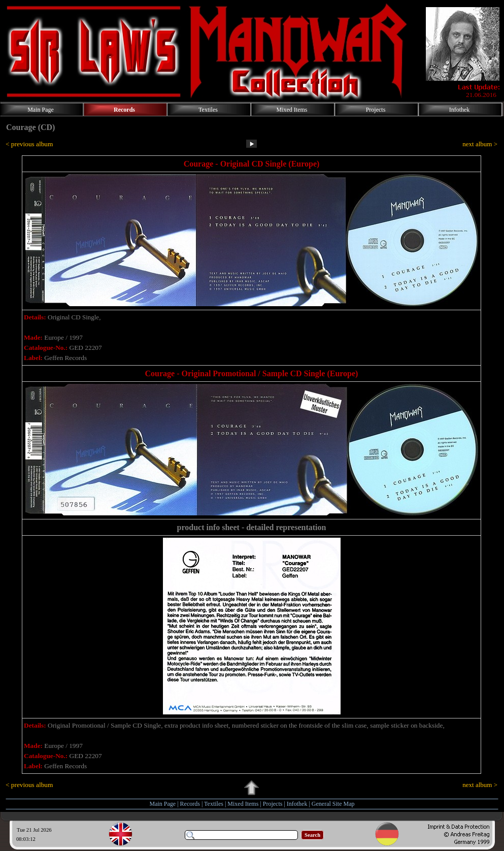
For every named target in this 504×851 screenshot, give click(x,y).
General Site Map (333, 804)
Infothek (297, 804)
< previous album (29, 144)
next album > (480, 144)
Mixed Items (243, 804)
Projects (273, 804)
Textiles (214, 804)
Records (190, 804)
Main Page (163, 804)
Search (312, 835)
